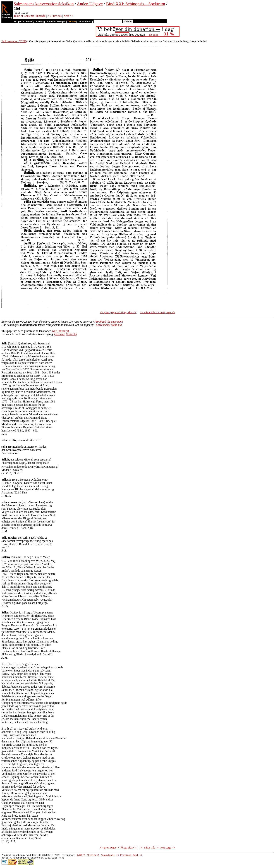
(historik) (71, 334)
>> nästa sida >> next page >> (158, 312)
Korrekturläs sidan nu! (109, 325)
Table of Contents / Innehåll (30, 16)
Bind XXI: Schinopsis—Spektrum (136, 4)
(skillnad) (60, 334)
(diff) (55, 331)
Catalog (41, 21)
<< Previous (55, 16)
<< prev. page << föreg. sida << (118, 312)
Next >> (68, 16)
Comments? (85, 21)
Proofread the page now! (109, 322)
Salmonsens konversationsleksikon (44, 4)
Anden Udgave (90, 4)
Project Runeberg (24, 21)
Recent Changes (56, 21)
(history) (64, 331)
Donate (72, 21)
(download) (108, 855)
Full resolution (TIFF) (14, 41)
